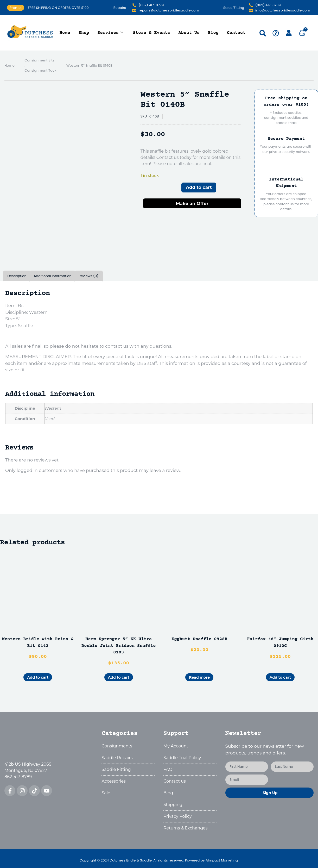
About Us (189, 33)
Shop (84, 33)
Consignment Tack (40, 70)
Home (65, 33)
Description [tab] (17, 276)
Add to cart (199, 187)
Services (110, 33)
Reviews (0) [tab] (89, 276)
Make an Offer (192, 203)
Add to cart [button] (38, 677)
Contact (236, 33)
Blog (213, 33)
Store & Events (152, 33)
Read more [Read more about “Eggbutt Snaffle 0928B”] (199, 677)
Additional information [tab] (53, 276)
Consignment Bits (39, 60)
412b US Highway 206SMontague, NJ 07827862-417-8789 (28, 770)
